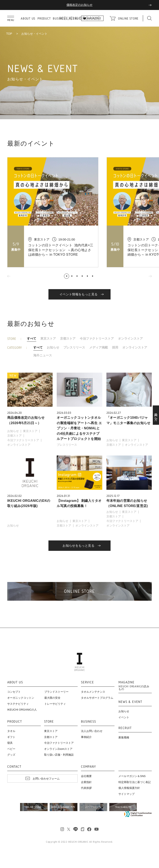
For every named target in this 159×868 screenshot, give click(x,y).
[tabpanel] (57, 212)
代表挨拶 (86, 788)
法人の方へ (156, 415)
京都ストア (68, 338)
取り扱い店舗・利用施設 (59, 755)
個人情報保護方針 (129, 788)
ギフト (11, 737)
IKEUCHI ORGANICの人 (22, 710)
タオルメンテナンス (93, 692)
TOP (9, 34)
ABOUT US (28, 18)
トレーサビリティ (55, 704)
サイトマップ (126, 794)
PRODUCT (44, 18)
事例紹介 (86, 737)
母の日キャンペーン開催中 (79, 5)
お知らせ (53, 347)
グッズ (11, 755)
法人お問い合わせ (92, 731)
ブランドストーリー (56, 692)
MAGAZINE (135, 686)
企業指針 (86, 782)
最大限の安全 (52, 698)
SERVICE (87, 682)
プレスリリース (74, 347)
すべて (32, 338)
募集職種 (124, 737)
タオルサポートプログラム (97, 698)
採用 (115, 347)
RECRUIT (125, 728)
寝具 (10, 743)
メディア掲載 (99, 347)
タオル (11, 731)
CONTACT (14, 767)
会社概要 (86, 776)
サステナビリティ (18, 704)
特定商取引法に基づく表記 (135, 782)
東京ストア (48, 338)
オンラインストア (130, 338)
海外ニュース (43, 355)
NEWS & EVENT (130, 702)
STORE (49, 722)
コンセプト (14, 692)
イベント (124, 717)
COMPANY (88, 767)
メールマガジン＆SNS (132, 776)
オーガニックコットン (21, 698)
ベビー (11, 749)
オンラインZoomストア (58, 749)
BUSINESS (88, 722)
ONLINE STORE (128, 18)
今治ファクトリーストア (97, 338)
